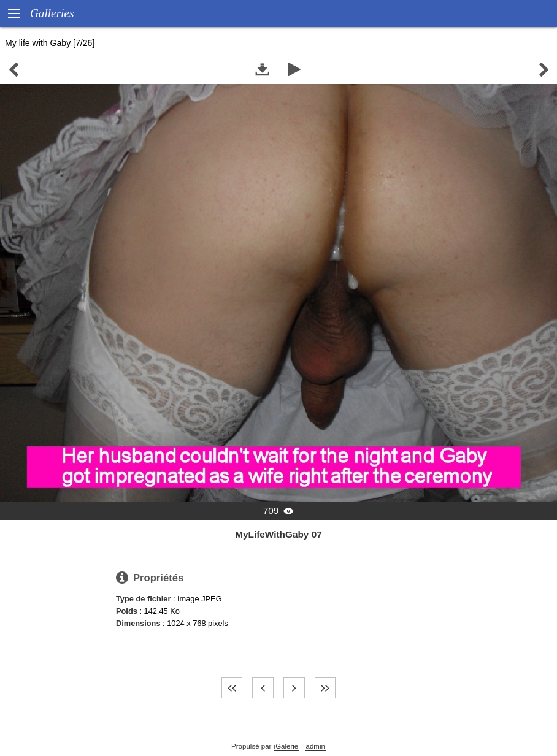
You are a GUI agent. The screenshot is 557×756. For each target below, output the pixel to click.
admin (316, 746)
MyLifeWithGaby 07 (278, 534)
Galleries (52, 13)
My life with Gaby (38, 43)
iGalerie (286, 746)
